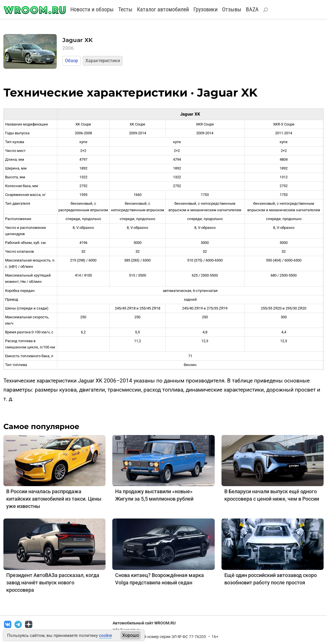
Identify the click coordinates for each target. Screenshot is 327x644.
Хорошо (131, 635)
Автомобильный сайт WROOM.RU (144, 623)
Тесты (125, 9)
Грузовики (205, 9)
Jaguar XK (78, 40)
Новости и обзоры (92, 9)
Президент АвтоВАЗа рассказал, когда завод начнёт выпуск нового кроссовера (53, 583)
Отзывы (232, 9)
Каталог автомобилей (163, 9)
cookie (106, 635)
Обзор (71, 61)
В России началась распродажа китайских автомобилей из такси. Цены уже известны (54, 499)
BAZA (252, 9)
